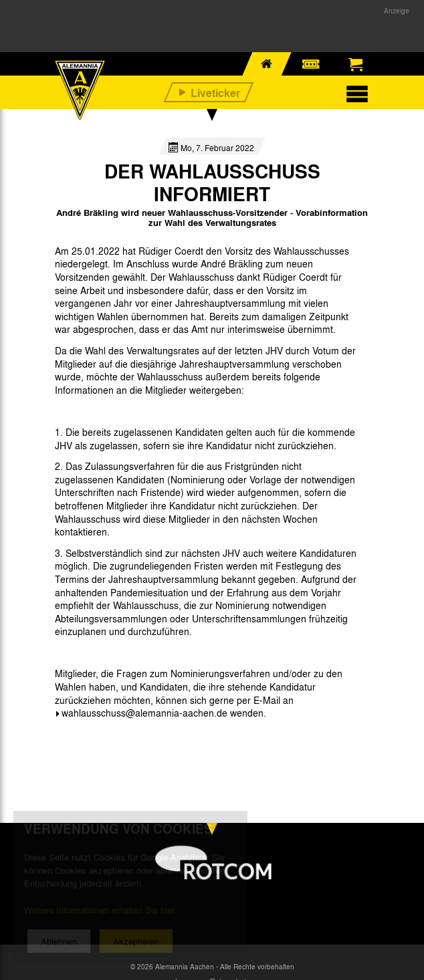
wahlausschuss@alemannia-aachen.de (144, 713)
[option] (89, 744)
